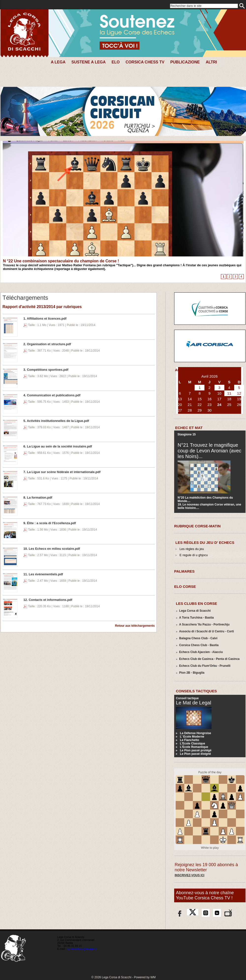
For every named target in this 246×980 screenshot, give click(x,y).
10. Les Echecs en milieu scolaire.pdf (52, 549)
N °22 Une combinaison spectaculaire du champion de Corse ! (61, 261)
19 (239, 399)
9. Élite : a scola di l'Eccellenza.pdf (50, 523)
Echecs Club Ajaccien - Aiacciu (201, 652)
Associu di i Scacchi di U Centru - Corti (207, 631)
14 (190, 399)
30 (209, 410)
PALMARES (184, 571)
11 (229, 393)
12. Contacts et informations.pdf (48, 600)
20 (180, 405)
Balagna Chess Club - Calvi (198, 638)
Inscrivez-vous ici (190, 875)
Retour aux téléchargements (135, 626)
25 (229, 405)
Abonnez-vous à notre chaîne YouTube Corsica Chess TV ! (205, 895)
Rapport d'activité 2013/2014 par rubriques (42, 307)
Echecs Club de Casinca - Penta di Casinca (209, 659)
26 (239, 405)
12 (239, 393)
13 (180, 399)
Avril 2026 (209, 376)
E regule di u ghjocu (194, 555)
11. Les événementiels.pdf (43, 574)
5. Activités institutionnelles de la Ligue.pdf (56, 421)
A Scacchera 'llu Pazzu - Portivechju (204, 624)
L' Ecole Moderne (192, 737)
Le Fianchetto (189, 740)
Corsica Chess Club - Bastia (199, 645)
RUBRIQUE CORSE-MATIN (197, 526)
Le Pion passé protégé (196, 750)
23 (209, 405)
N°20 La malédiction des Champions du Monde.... (205, 499)
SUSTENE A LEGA (88, 62)
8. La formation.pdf (38, 497)
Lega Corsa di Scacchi (195, 611)
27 (180, 410)
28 (190, 410)
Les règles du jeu (192, 549)
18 (229, 399)
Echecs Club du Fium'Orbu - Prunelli (205, 666)
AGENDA (183, 370)
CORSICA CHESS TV (145, 62)
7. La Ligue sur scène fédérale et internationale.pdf (62, 472)
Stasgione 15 (187, 434)
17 (219, 399)
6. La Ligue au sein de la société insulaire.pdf (58, 446)
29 (200, 410)
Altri (211, 62)
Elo (116, 62)
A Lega (58, 62)
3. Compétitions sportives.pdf (46, 370)
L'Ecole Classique (192, 743)
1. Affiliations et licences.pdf (45, 319)
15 (200, 399)
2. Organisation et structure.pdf (47, 344)
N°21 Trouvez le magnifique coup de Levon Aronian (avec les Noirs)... (209, 451)
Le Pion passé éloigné (195, 754)
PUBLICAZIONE (185, 62)
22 (200, 405)
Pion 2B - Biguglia (192, 673)
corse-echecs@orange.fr (82, 949)
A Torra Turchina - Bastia (196, 618)
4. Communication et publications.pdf (52, 395)
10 (219, 393)
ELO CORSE (185, 587)
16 (209, 399)
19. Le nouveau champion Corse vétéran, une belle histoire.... (209, 506)
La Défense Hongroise (195, 733)
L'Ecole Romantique (194, 747)
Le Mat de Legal (193, 703)
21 (190, 405)
